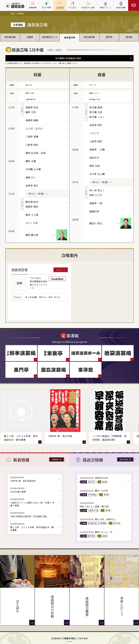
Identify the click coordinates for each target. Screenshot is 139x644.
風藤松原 (110, 211)
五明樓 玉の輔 (46, 169)
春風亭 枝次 (46, 107)
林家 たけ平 (110, 195)
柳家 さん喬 (46, 215)
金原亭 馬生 (46, 185)
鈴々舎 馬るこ (110, 190)
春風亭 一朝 (110, 203)
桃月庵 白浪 (110, 112)
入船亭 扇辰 (46, 145)
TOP (13, 13)
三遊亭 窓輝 (46, 137)
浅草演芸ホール (50, 37)
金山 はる (46, 85)
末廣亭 (30, 37)
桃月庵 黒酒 (110, 107)
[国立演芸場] (53, 370)
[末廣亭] (53, 353)
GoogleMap (57, 279)
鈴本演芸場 (10, 37)
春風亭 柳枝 (46, 207)
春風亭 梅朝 (46, 120)
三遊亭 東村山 (46, 99)
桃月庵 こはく (110, 117)
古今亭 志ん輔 (110, 174)
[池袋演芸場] (118, 353)
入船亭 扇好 (110, 141)
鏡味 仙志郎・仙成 (46, 153)
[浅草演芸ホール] (86, 353)
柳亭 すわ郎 (46, 93)
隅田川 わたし (110, 93)
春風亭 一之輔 (110, 149)
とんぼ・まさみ (46, 128)
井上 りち (110, 85)
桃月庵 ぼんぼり (110, 99)
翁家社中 (110, 158)
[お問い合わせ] (134, 5)
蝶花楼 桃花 (46, 202)
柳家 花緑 (110, 166)
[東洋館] (86, 370)
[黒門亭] (21, 370)
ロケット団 (46, 223)
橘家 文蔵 (46, 161)
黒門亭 (109, 37)
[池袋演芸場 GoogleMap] (101, 292)
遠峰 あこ (46, 177)
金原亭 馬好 (110, 125)
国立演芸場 (89, 37)
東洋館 (129, 37)
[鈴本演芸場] (21, 353)
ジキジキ (110, 133)
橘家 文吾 (46, 112)
